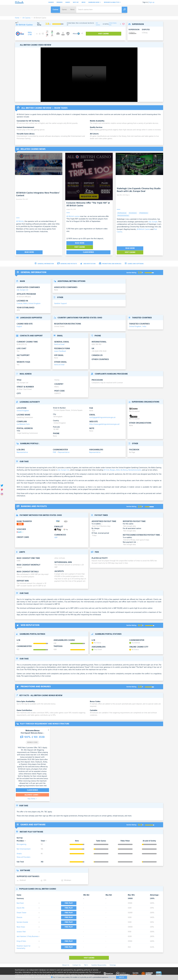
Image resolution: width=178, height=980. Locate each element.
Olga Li (128, 195)
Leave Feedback (60, 347)
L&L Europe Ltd (22, 286)
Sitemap (113, 961)
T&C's (86, 961)
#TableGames (144, 213)
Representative (22, 448)
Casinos (51, 2)
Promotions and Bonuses (110, 259)
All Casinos (26, 18)
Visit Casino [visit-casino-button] (104, 34)
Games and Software (134, 259)
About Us (66, 961)
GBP (56, 533)
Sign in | (145, 2)
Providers (21, 837)
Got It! (122, 977)
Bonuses (60, 2)
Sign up (152, 2)
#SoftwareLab (122, 213)
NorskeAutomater (135, 466)
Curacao (20, 299)
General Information (44, 259)
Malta (25, 299)
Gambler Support (61, 299)
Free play (69, 899)
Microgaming (21, 840)
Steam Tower (22, 909)
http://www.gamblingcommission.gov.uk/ (104, 420)
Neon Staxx (21, 923)
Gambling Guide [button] (95, 2)
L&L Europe (153, 222)
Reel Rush (20, 899)
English (19, 322)
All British (20, 219)
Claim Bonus (88, 248)
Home (17, 18)
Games (68, 2)
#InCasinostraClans (123, 216)
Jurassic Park (21, 928)
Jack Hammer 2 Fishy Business (27, 932)
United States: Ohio (113, 24)
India (144, 322)
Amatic (19, 849)
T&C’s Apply (43, 743)
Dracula (19, 913)
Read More (27, 248)
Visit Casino (101, 243)
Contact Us (77, 961)
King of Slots (21, 937)
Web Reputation (88, 259)
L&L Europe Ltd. (64, 466)
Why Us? (76, 2)
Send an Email (59, 340)
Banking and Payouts (67, 259)
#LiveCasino (133, 213)
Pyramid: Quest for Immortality (24, 943)
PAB (54, 448)
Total (44, 837)
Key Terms (32, 795)
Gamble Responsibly (99, 961)
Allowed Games (32, 791)
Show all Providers (23, 853)
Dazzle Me (21, 904)
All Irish (106, 466)
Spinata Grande (22, 918)
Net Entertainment (24, 845)
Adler (118, 466)
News (83, 2)
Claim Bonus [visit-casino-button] (32, 786)
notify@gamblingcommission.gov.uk (102, 413)
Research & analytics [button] (112, 2)
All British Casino (143, 229)
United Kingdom (34, 299)
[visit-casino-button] (30, 34)
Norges (112, 466)
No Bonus (124, 466)
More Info (112, 977)
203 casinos (98, 24)
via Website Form (23, 420)
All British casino (73, 216)
